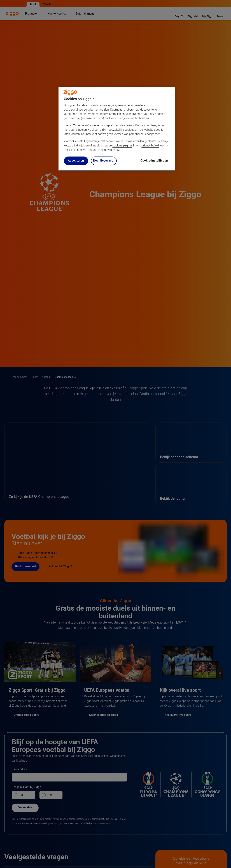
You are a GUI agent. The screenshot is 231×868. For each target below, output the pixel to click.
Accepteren (76, 161)
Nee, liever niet (104, 161)
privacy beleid (150, 145)
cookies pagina (122, 145)
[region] (117, 129)
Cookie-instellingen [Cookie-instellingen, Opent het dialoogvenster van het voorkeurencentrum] (154, 161)
